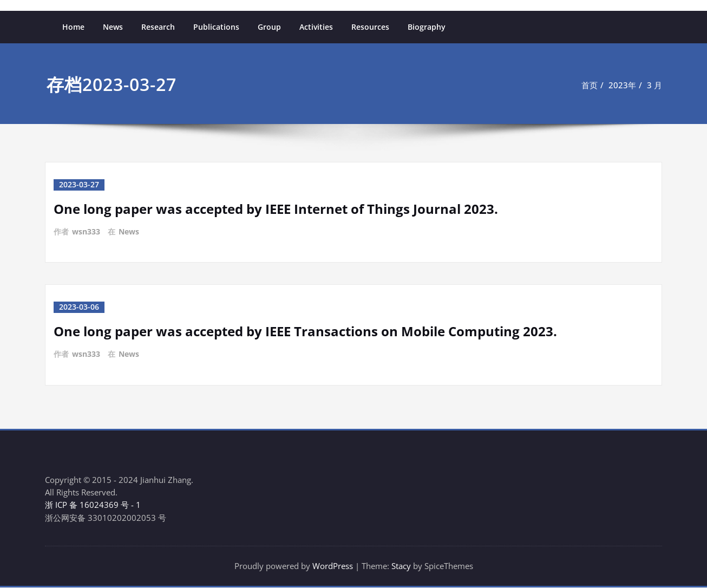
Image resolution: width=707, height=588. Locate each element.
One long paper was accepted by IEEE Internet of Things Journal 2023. (276, 208)
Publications (216, 27)
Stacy (401, 566)
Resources (370, 27)
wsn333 (86, 231)
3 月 (654, 85)
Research (158, 27)
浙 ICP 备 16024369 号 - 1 (93, 505)
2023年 (622, 85)
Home (73, 27)
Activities (316, 27)
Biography (427, 27)
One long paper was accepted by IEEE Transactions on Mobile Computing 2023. (305, 330)
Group (269, 27)
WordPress (333, 566)
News (113, 27)
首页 (590, 85)
